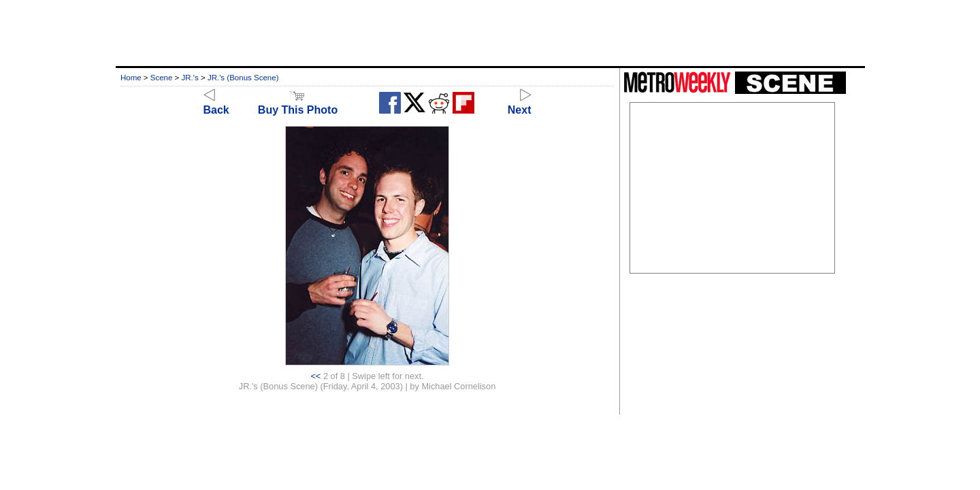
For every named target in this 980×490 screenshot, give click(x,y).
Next (520, 104)
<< (315, 376)
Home (131, 78)
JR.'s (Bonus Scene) (243, 78)
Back (216, 104)
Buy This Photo (298, 104)
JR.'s (190, 78)
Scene (162, 78)
